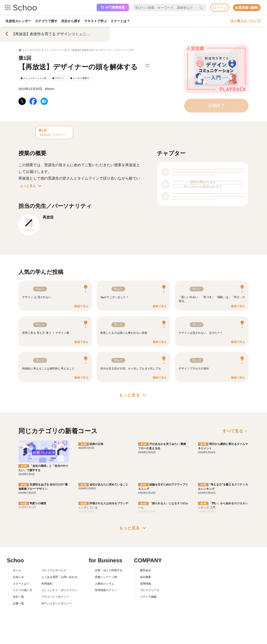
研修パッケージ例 (106, 577)
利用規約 (47, 584)
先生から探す (71, 21)
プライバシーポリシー (55, 597)
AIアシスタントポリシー (57, 603)
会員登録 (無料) (247, 7)
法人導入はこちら (245, 21)
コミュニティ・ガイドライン (59, 590)
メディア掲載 (148, 597)
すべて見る (235, 431)
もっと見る (32, 186)
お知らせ (18, 577)
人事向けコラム (104, 584)
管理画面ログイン (106, 590)
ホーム (17, 570)
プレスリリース (150, 590)
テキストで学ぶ (96, 21)
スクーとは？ (120, 21)
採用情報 (145, 584)
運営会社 (145, 570)
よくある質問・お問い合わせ (59, 577)
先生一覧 (18, 597)
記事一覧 (18, 603)
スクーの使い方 (23, 590)
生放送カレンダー (18, 21)
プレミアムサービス (54, 570)
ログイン (220, 7)
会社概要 (145, 577)
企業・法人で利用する (109, 570)
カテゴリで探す (46, 21)
